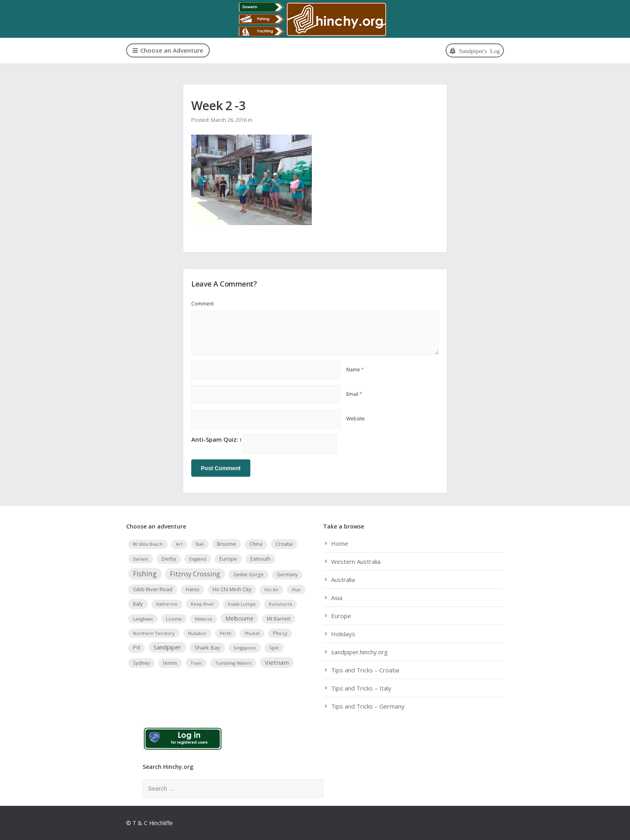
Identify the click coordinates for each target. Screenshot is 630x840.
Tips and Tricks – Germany (368, 706)
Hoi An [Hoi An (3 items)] (271, 589)
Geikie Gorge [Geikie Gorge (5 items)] (249, 574)
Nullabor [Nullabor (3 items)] (197, 633)
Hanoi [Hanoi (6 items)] (192, 589)
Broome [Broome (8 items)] (227, 544)
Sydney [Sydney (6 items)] (141, 663)
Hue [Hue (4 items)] (296, 589)
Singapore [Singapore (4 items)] (245, 648)
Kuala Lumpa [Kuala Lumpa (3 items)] (242, 604)
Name (355, 370)
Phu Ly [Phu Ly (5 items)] (280, 633)
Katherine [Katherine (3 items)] (167, 604)
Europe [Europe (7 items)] (228, 558)
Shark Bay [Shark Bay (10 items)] (207, 647)
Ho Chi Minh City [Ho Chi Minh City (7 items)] (232, 589)
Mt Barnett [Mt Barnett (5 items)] (279, 618)
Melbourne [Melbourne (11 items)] (239, 618)
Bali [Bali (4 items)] (200, 544)
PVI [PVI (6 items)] (137, 648)
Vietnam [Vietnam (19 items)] (277, 662)
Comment (202, 304)
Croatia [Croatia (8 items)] (284, 544)
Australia (343, 580)
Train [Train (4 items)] (196, 663)
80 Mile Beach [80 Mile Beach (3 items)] (148, 544)
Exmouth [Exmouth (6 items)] (260, 558)
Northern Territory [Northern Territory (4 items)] (154, 633)
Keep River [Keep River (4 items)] (203, 604)
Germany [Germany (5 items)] (287, 574)
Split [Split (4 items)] (274, 648)
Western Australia (356, 561)
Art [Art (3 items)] (179, 544)
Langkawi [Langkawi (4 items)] (143, 618)
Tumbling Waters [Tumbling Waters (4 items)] (233, 663)
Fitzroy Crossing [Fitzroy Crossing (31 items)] (195, 574)
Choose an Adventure (168, 50)
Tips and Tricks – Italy (361, 688)
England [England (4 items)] (198, 558)
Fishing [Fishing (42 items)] (145, 574)
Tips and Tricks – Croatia (365, 670)
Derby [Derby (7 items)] (169, 558)
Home (340, 543)
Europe (341, 616)
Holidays (343, 634)
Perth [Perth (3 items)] (226, 633)
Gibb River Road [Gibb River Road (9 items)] (153, 589)
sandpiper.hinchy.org (359, 652)
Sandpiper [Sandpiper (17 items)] (167, 647)
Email (354, 394)
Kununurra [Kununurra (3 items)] (280, 604)
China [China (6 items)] (256, 544)
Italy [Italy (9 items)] (138, 604)
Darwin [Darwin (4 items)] (141, 558)
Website (356, 419)
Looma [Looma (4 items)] (174, 618)
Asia (337, 598)
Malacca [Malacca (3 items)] (204, 619)
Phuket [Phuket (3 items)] (252, 633)
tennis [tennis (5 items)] (170, 662)
